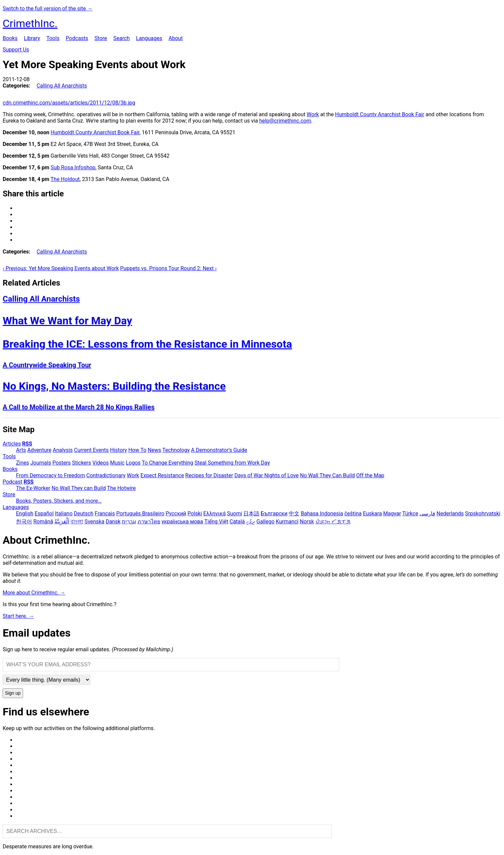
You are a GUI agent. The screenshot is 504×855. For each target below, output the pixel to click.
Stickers (82, 463)
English (25, 514)
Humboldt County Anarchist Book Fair (380, 114)
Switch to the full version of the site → (48, 9)
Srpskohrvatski (483, 514)
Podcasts (77, 38)
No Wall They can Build (79, 488)
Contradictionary (106, 475)
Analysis (63, 450)
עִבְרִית (129, 522)
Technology (176, 450)
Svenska (94, 522)
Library (32, 38)
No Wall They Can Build (327, 475)
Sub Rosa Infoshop (73, 167)
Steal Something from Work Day (232, 463)
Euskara (372, 514)
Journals (41, 463)
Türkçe (410, 514)
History (119, 450)
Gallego (265, 522)
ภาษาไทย (149, 522)
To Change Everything (168, 463)
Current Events (91, 450)
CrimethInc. (30, 23)
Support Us (16, 50)
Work (313, 114)
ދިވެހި (250, 522)
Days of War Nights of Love (267, 475)
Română (43, 522)
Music (117, 463)
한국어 (24, 522)
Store (101, 38)
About (176, 38)
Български (274, 514)
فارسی (427, 514)
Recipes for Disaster (209, 475)
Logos (133, 463)
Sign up (13, 693)
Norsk (307, 522)
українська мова (182, 522)
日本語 (251, 514)
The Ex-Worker (33, 488)
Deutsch (83, 514)
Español (44, 514)
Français (105, 514)
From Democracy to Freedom (51, 475)
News (155, 450)
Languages (149, 38)
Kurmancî (287, 522)
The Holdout (65, 179)
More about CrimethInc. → (34, 593)
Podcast (13, 482)
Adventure (39, 450)
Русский (176, 514)
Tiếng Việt (216, 522)
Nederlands (450, 514)
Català (237, 522)
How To (137, 450)
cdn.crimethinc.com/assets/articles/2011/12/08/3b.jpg (69, 103)
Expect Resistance (162, 475)
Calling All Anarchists (62, 86)
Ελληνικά (214, 514)
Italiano (64, 514)
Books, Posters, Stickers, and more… (59, 501)
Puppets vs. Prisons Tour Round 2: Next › (168, 268)
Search (121, 38)
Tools (53, 38)
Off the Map (370, 475)
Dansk (113, 522)
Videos (101, 463)
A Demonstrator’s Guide (219, 450)
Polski (195, 514)
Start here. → (18, 616)
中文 (294, 514)
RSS (27, 444)
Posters (62, 463)
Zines (23, 463)
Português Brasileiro (140, 514)
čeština (353, 514)
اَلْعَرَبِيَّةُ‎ (62, 522)
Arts (21, 450)
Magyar (392, 514)
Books (10, 38)
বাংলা (77, 522)
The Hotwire (121, 488)
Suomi (234, 514)
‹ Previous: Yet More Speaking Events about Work (61, 268)
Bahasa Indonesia (322, 514)
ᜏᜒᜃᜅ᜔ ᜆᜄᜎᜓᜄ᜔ (333, 522)
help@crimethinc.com (285, 121)
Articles (12, 444)
